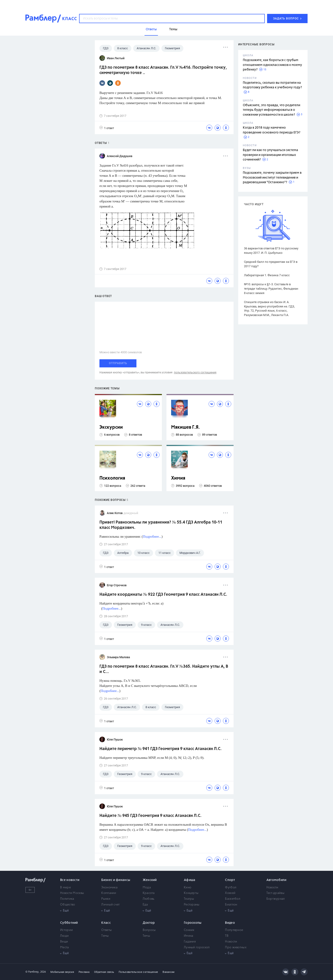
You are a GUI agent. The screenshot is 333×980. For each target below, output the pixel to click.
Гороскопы (193, 923)
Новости (272, 888)
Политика (67, 899)
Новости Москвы (72, 893)
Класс (106, 923)
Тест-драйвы (275, 893)
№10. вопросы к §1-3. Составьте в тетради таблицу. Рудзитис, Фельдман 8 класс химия (271, 289)
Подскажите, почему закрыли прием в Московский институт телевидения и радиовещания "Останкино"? (272, 178)
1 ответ (107, 128)
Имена (189, 936)
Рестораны (192, 905)
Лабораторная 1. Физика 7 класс (267, 275)
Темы (105, 936)
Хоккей (230, 893)
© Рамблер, (32, 972)
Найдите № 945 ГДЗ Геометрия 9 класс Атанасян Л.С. (150, 816)
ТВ (227, 936)
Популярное (234, 930)
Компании (109, 893)
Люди (64, 936)
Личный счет (110, 905)
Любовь (149, 899)
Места (65, 947)
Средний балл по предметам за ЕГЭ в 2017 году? (271, 264)
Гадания (190, 942)
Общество (68, 905)
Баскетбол (233, 899)
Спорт (230, 880)
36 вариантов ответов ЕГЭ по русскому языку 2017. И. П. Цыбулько (271, 251)
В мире (65, 888)
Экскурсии (111, 427)
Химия (178, 478)
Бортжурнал (276, 899)
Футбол (231, 888)
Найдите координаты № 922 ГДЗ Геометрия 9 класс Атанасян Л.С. (163, 595)
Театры (189, 899)
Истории (66, 930)
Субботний (69, 923)
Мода (147, 888)
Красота (149, 893)
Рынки (106, 899)
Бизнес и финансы (116, 880)
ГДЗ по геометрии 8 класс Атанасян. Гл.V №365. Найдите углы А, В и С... (164, 669)
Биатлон (231, 905)
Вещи (64, 942)
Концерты (191, 893)
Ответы (106, 930)
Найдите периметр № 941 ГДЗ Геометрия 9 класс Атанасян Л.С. (160, 749)
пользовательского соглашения (195, 372)
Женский (150, 880)
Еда (145, 905)
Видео (230, 923)
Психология (112, 478)
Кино (188, 888)
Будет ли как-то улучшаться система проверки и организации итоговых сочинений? (270, 155)
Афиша (190, 880)
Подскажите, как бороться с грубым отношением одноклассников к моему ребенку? (272, 65)
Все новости (70, 880)
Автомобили (276, 880)
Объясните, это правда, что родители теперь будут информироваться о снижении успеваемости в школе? (271, 110)
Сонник (189, 930)
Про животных (236, 947)
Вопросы (149, 930)
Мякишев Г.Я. (185, 427)
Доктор (149, 923)
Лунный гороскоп (197, 947)
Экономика (109, 888)
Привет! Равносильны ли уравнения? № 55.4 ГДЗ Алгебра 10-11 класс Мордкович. (161, 525)
